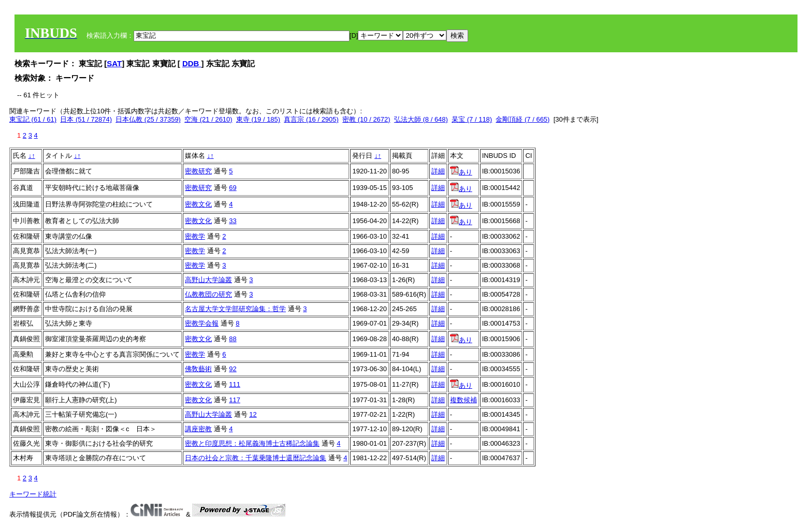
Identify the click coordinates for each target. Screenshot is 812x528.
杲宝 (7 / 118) (472, 119)
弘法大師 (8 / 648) (421, 119)
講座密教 (198, 429)
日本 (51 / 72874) (86, 119)
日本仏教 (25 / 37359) (148, 119)
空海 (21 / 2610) (208, 119)
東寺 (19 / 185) (258, 119)
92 (233, 369)
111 (235, 384)
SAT (114, 63)
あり (461, 172)
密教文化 (198, 204)
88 (233, 339)
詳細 (438, 171)
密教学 (195, 236)
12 (253, 414)
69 (233, 188)
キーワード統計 (33, 494)
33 (233, 221)
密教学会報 (202, 323)
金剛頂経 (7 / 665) (523, 119)
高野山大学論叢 (208, 280)
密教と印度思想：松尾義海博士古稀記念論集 (252, 443)
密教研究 (198, 171)
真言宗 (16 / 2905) (311, 119)
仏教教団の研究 (208, 294)
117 (235, 400)
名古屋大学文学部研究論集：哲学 (235, 309)
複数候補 (463, 400)
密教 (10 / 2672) (366, 119)
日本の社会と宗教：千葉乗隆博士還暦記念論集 (256, 458)
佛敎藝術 (198, 369)
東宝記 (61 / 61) (33, 119)
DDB (192, 63)
